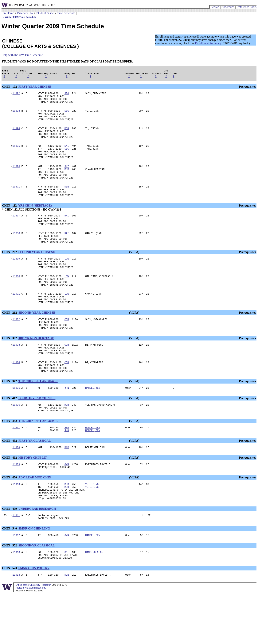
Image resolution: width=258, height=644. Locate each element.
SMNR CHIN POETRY (34, 615)
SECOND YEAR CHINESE (37, 273)
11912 (16, 580)
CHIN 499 (10, 552)
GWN (67, 504)
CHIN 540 (10, 573)
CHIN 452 (10, 479)
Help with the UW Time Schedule (22, 55)
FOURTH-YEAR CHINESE (37, 434)
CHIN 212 (10, 341)
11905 (16, 423)
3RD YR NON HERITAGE (36, 368)
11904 (16, 395)
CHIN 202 (10, 273)
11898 (16, 252)
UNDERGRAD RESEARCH (37, 552)
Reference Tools (247, 7)
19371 (16, 201)
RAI (67, 233)
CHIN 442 (10, 458)
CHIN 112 (10, 222)
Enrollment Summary (208, 43)
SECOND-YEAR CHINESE (37, 341)
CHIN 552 (10, 591)
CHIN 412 (10, 434)
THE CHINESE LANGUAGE (38, 416)
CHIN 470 (10, 517)
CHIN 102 (10, 88)
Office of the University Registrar (33, 632)
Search (215, 7)
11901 (16, 320)
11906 (16, 441)
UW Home (8, 13)
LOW (67, 280)
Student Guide (45, 13)
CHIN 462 (10, 496)
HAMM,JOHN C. (94, 598)
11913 (16, 598)
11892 (16, 95)
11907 (16, 465)
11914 (16, 622)
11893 (16, 115)
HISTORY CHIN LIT (33, 496)
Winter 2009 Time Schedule (19, 17)
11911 (16, 559)
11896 (16, 178)
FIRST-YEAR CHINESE (35, 88)
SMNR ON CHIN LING (34, 573)
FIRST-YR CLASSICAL (35, 479)
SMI (67, 155)
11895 (16, 155)
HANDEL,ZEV (93, 423)
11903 (16, 376)
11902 (16, 348)
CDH (67, 348)
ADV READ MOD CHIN (35, 517)
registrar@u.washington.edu (31, 635)
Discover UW (25, 13)
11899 (16, 280)
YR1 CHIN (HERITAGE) (35, 222)
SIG (67, 95)
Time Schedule (66, 13)
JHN (67, 423)
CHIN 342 (10, 416)
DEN (67, 201)
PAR (67, 486)
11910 (16, 525)
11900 (16, 300)
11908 (16, 486)
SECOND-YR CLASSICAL (37, 591)
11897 (16, 233)
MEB (67, 182)
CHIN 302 (10, 368)
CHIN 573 (10, 615)
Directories (228, 7)
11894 (16, 135)
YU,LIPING (92, 525)
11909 (16, 504)
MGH (67, 135)
